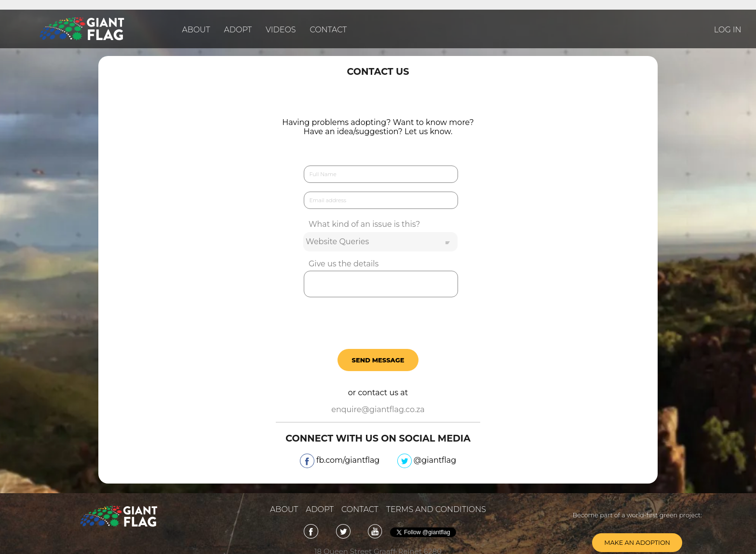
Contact (328, 30)
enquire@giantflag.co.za (378, 409)
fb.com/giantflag (341, 462)
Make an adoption (637, 543)
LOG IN (728, 30)
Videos (281, 30)
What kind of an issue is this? (364, 224)
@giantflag (427, 462)
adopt (320, 509)
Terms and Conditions (436, 509)
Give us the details (344, 264)
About (196, 30)
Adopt (238, 30)
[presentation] (378, 321)
